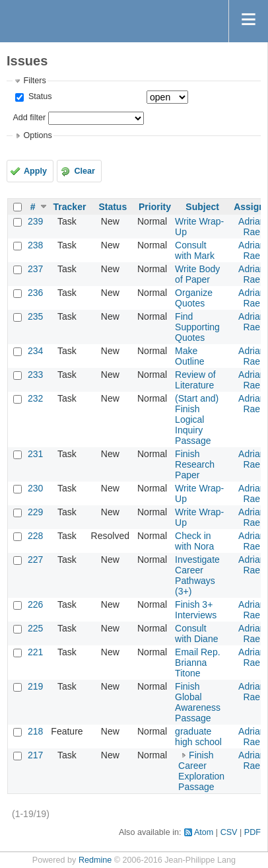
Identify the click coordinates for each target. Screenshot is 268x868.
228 (35, 536)
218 (35, 731)
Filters (34, 81)
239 (35, 221)
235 (35, 316)
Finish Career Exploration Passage (201, 771)
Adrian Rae (251, 227)
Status (39, 96)
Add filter (29, 118)
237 (35, 269)
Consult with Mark (195, 250)
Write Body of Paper (197, 274)
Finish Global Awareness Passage (198, 702)
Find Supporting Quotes (197, 327)
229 (35, 512)
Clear (84, 171)
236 (35, 293)
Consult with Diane (196, 633)
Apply (35, 171)
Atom (204, 832)
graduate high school (198, 737)
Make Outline (189, 356)
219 (35, 686)
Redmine (95, 860)
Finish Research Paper (195, 464)
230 (35, 488)
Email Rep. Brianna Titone (197, 663)
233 (35, 375)
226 (35, 604)
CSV (229, 832)
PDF (252, 832)
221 (35, 652)
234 (35, 351)
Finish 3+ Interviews (196, 610)
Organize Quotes (194, 298)
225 (35, 628)
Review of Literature (195, 380)
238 (35, 245)
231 (35, 454)
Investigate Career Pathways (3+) (197, 575)
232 (35, 398)
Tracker (70, 207)
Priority (155, 207)
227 (35, 560)
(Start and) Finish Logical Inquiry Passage (197, 419)
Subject (202, 207)
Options (37, 135)
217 (35, 755)
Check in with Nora (194, 541)
